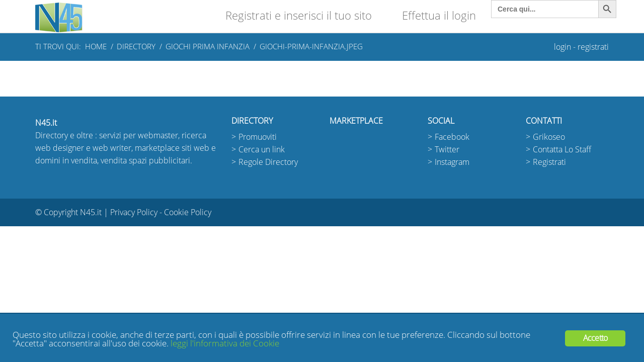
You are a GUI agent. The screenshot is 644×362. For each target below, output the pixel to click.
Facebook (452, 137)
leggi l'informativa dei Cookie (225, 344)
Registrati (549, 162)
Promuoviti (258, 137)
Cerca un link (262, 150)
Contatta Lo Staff (562, 150)
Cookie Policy (188, 212)
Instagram (452, 162)
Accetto (595, 338)
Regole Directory (268, 162)
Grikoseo (549, 137)
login (562, 47)
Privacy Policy (134, 212)
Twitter (447, 150)
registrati (593, 47)
